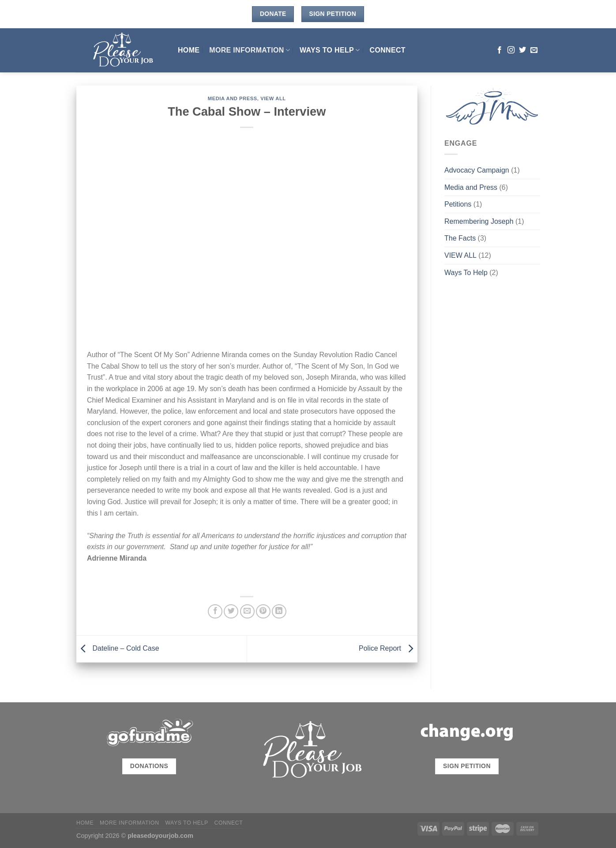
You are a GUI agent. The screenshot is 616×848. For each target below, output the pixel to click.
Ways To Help (330, 50)
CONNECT (388, 50)
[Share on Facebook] (215, 612)
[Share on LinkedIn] (279, 612)
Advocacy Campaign (477, 170)
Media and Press (233, 98)
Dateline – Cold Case (118, 648)
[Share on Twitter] (231, 612)
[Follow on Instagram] (511, 50)
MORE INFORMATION (250, 50)
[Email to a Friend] (247, 612)
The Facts (460, 238)
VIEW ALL (273, 98)
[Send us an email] (534, 50)
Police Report (388, 648)
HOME (189, 50)
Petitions (458, 204)
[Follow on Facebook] (500, 50)
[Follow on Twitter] (522, 50)
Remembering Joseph (479, 221)
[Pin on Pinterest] (263, 612)
